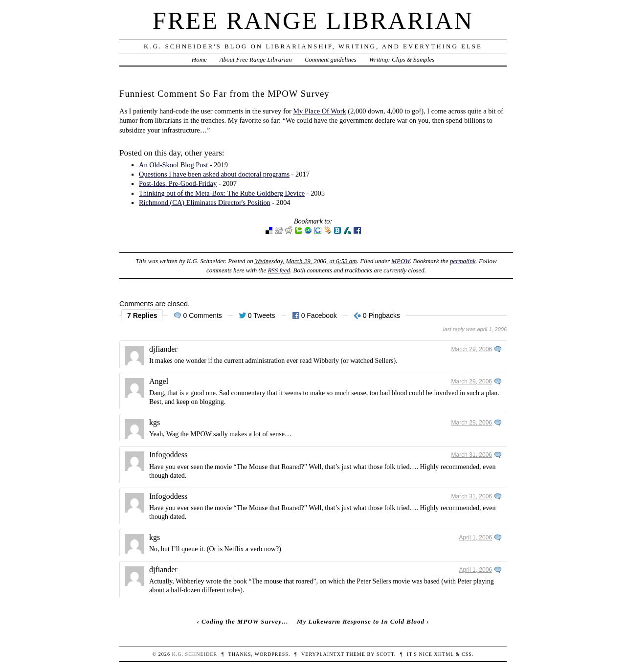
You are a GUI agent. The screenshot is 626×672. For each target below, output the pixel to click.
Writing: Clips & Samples (402, 59)
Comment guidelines (331, 59)
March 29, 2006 (472, 349)
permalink (463, 261)
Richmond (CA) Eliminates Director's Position (205, 202)
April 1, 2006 (476, 538)
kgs (155, 422)
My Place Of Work (319, 111)
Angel (159, 381)
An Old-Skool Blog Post (173, 165)
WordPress (271, 654)
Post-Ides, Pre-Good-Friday (178, 183)
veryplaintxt (323, 654)
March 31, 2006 (472, 455)
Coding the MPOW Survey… (245, 621)
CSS (467, 654)
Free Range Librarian (313, 21)
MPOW (401, 261)
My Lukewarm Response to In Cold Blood (361, 621)
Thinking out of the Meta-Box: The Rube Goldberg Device (222, 193)
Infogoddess (168, 455)
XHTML (444, 654)
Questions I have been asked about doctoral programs (214, 174)
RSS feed (279, 270)
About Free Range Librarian (256, 59)
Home (199, 59)
